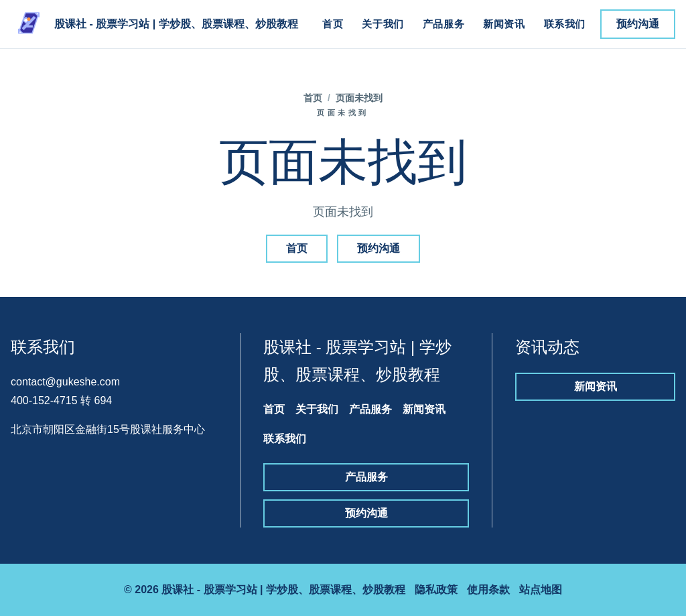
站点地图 (541, 590)
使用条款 (488, 590)
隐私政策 (436, 590)
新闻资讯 (504, 24)
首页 (333, 24)
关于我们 (383, 24)
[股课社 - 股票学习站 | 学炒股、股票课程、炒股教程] (154, 24)
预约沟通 (638, 24)
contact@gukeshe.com (65, 382)
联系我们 (565, 24)
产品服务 (443, 24)
